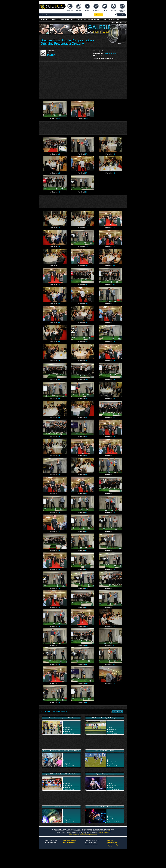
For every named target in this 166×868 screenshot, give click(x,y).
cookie (109, 831)
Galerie (54, 19)
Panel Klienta (110, 840)
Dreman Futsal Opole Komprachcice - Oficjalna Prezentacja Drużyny (98, 19)
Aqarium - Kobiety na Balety (61, 807)
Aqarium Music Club (67, 19)
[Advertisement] (83, 79)
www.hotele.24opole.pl (69, 842)
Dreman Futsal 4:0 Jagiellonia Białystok (61, 718)
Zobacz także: (118, 22)
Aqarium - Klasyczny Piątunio (105, 774)
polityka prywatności (103, 832)
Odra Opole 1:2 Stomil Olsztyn (105, 751)
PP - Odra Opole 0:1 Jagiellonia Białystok (105, 718)
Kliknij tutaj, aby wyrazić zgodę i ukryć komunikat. (83, 834)
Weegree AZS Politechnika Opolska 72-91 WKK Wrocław (61, 774)
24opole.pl (44, 19)
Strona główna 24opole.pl (69, 840)
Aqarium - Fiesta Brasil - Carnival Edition (105, 807)
